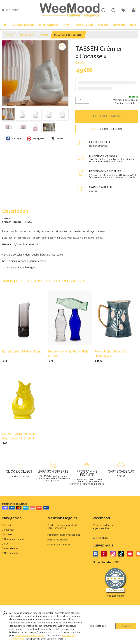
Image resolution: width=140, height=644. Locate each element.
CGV (5, 544)
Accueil (9, 35)
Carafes (44, 35)
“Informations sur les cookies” (30, 636)
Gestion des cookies (58, 540)
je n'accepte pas (97, 626)
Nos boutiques (11, 553)
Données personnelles (59, 545)
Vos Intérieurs (10, 548)
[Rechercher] (3, 10)
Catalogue (8, 530)
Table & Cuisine (27, 35)
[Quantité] (82, 100)
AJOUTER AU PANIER (107, 116)
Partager (14, 138)
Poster (58, 138)
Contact (7, 534)
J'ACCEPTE (126, 626)
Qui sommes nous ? (13, 539)
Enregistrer (36, 138)
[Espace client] (113, 10)
